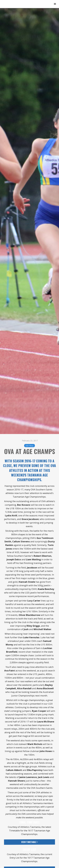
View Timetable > (29, 842)
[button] (55, 4)
